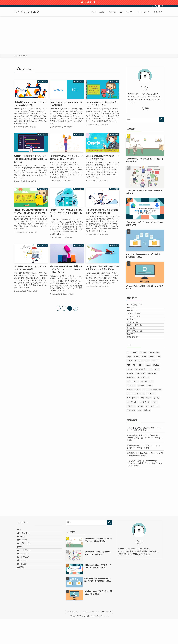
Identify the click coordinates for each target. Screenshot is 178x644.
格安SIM (134, 356)
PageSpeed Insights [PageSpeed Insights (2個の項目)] (142, 386)
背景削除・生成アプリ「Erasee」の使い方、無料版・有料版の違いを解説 (144, 472)
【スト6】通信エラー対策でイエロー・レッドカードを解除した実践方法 (145, 454)
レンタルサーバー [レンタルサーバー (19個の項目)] (152, 431)
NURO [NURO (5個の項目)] (129, 386)
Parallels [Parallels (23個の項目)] (155, 386)
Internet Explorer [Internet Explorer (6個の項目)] (140, 382)
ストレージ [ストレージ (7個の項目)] (151, 419)
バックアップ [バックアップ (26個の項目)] (144, 427)
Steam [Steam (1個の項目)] (148, 390)
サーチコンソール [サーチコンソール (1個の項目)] (133, 414)
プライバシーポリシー (91, 636)
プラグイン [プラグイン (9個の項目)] (131, 431)
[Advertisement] (89, 35)
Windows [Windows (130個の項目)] (130, 398)
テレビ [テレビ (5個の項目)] (156, 423)
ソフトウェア (137, 320)
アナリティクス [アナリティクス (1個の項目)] (144, 402)
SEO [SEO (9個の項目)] (141, 390)
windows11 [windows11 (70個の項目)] (152, 398)
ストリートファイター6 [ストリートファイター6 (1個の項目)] (135, 419)
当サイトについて (74, 636)
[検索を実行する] (161, 119)
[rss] (156, 6)
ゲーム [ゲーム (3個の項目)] (150, 410)
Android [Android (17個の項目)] (134, 377)
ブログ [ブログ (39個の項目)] (155, 427)
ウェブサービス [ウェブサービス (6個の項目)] (147, 406)
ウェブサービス (137, 340)
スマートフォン (137, 351)
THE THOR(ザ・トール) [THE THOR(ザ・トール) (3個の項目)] (143, 394)
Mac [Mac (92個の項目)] (158, 382)
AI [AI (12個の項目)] (128, 377)
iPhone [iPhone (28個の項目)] (151, 382)
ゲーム (133, 345)
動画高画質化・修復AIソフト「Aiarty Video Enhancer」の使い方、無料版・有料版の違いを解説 (144, 463)
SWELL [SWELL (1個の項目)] (156, 390)
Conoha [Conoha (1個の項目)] (143, 377)
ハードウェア (137, 325)
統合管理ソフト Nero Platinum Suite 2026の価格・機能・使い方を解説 (145, 479)
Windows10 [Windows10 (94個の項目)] (141, 398)
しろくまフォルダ (27, 12)
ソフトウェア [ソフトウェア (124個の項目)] (146, 423)
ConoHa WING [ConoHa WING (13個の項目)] (154, 377)
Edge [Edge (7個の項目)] (129, 382)
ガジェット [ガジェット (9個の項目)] (131, 410)
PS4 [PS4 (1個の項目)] (135, 390)
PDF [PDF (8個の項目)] (129, 390)
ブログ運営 (135, 361)
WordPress (135, 330)
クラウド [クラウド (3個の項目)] (141, 410)
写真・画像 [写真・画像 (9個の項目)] (131, 435)
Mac (133, 311)
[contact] (159, 6)
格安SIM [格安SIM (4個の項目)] (147, 435)
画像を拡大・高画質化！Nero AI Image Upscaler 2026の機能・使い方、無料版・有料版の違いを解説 (145, 488)
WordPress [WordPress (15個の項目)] (131, 402)
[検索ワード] (145, 119)
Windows (135, 316)
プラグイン (136, 335)
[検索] (162, 6)
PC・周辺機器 (137, 306)
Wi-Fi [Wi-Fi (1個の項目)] (157, 394)
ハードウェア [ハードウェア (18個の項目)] (132, 427)
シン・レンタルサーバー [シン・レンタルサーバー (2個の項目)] (152, 414)
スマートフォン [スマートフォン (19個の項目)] (133, 423)
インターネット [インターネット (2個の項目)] (133, 406)
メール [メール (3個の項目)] (140, 431)
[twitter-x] (152, 6)
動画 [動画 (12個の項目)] (140, 435)
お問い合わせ (106, 636)
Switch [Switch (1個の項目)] (129, 394)
